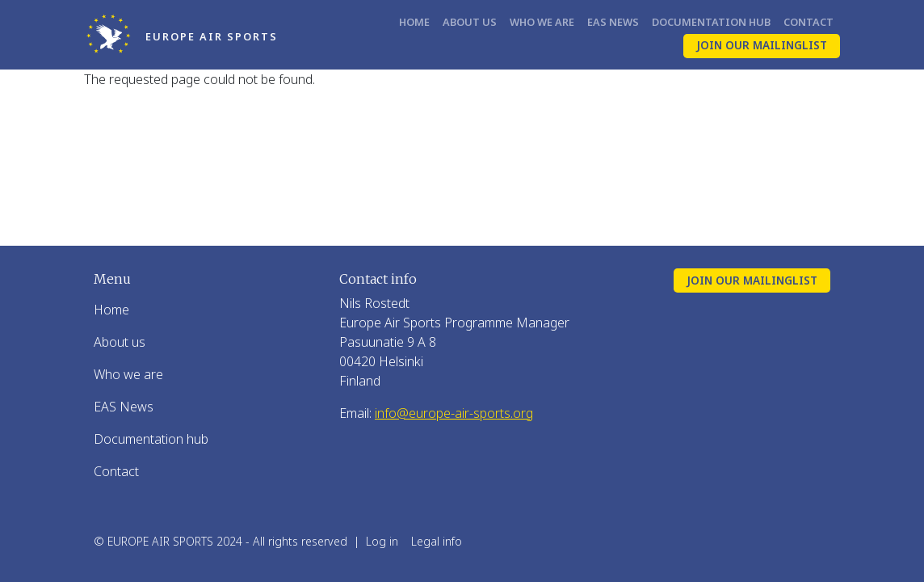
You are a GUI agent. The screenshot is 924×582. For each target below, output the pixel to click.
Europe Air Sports (212, 36)
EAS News (613, 22)
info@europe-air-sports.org (454, 413)
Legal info (437, 541)
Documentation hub (711, 22)
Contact (808, 22)
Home (414, 22)
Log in (382, 541)
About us (470, 22)
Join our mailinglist (762, 45)
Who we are (542, 22)
